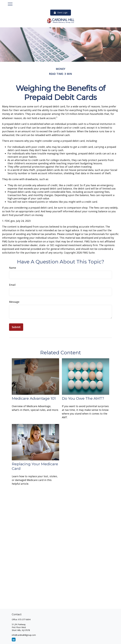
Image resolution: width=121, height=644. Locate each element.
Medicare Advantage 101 (34, 398)
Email (12, 285)
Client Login (61, 13)
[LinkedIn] (14, 640)
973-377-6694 (24, 619)
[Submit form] (16, 327)
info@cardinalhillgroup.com (24, 635)
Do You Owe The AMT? (83, 398)
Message (14, 302)
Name (13, 268)
